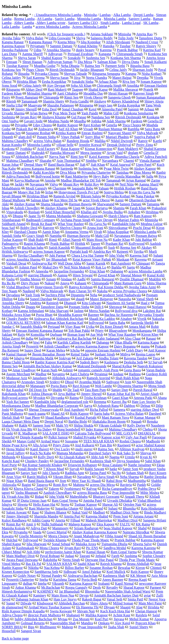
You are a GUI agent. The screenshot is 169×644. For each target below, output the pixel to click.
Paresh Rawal (143, 390)
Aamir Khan (51, 232)
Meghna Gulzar (152, 224)
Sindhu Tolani (109, 358)
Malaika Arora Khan (16, 315)
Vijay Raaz (73, 327)
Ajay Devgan (56, 86)
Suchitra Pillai (55, 295)
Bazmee (94, 315)
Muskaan (123, 259)
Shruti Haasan (32, 62)
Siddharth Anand (14, 224)
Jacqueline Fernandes (69, 461)
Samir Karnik (96, 263)
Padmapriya (10, 244)
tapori (6, 493)
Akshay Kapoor (145, 169)
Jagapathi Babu (83, 188)
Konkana (153, 117)
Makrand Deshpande (92, 366)
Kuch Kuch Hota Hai (115, 611)
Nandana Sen (101, 117)
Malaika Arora (86, 544)
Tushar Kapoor (12, 240)
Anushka (133, 86)
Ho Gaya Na (98, 224)
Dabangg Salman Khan (32, 599)
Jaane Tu (35, 216)
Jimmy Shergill (26, 109)
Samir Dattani (16, 153)
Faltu (49, 342)
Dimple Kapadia (32, 437)
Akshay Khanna (56, 208)
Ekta (5, 532)
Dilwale (26, 603)
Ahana (162, 398)
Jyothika (26, 149)
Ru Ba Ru (9, 283)
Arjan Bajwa (39, 113)
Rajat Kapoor (70, 149)
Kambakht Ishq (45, 402)
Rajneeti (122, 252)
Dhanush (70, 303)
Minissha (90, 15)
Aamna (62, 275)
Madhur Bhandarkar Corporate (57, 406)
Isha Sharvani (59, 311)
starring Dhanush (40, 275)
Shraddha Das (93, 93)
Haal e (145, 303)
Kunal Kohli (156, 275)
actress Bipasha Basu (92, 493)
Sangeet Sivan (31, 631)
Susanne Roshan (101, 568)
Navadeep (84, 477)
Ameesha (42, 271)
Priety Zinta (61, 445)
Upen (77, 208)
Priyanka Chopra (47, 74)
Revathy (112, 587)
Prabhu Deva (147, 489)
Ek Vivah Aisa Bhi (19, 429)
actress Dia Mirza (102, 485)
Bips (31, 627)
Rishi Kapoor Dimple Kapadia (23, 611)
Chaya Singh (105, 477)
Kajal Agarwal (120, 165)
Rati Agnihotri (121, 263)
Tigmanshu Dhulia (114, 544)
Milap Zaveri (11, 338)
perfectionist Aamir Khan (63, 552)
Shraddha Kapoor (70, 315)
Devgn (84, 595)
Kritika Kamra (66, 133)
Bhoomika (92, 591)
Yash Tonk (33, 295)
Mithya (125, 354)
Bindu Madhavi (155, 512)
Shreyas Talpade (75, 74)
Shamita (119, 208)
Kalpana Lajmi (12, 275)
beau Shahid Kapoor (118, 528)
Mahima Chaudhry (15, 141)
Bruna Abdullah (138, 564)
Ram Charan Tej (80, 291)
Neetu (65, 504)
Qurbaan (56, 335)
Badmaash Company (41, 220)
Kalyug (91, 489)
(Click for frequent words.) (66, 34)
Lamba (27, 27)
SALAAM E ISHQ (56, 433)
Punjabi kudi (79, 252)
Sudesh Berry (89, 362)
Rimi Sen (77, 157)
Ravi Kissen (158, 473)
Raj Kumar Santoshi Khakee (42, 465)
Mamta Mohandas (59, 216)
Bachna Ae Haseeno (119, 315)
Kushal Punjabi (86, 418)
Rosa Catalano (113, 465)
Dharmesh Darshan (143, 200)
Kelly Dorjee (136, 425)
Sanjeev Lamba (139, 19)
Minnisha (151, 220)
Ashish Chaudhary (57, 346)
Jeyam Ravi (73, 548)
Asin (128, 382)
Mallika (100, 141)
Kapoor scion (111, 437)
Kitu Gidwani (91, 303)
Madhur (41, 374)
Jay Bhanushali (56, 259)
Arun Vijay (14, 477)
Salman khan (40, 200)
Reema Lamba (24, 19)
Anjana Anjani (143, 516)
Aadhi (81, 279)
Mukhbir (155, 279)
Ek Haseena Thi (87, 607)
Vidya (54, 184)
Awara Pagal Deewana (22, 560)
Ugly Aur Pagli (136, 437)
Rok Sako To (126, 453)
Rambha (133, 129)
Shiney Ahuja (154, 101)
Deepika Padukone (15, 50)
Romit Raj (13, 524)
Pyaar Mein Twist (116, 169)
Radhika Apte (75, 473)
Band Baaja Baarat (41, 481)
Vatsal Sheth (145, 299)
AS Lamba (45, 19)
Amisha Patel (92, 501)
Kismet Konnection (16, 572)
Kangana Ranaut (40, 42)
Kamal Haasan (17, 354)
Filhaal (75, 520)
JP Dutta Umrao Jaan (32, 501)
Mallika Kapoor (97, 615)
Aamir (119, 200)
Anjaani (157, 259)
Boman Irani (76, 335)
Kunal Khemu (88, 46)
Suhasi (113, 508)
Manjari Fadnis (129, 220)
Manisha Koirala (14, 528)
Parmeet (156, 587)
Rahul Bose (114, 481)
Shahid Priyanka (85, 437)
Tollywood (30, 540)
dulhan (28, 584)
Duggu (31, 307)
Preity (6, 97)
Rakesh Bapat (92, 599)
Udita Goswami (60, 38)
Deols (97, 587)
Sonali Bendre (28, 469)
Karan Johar (10, 165)
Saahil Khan (86, 564)
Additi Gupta (41, 520)
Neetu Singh (71, 560)
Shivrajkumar (118, 228)
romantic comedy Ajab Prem (98, 370)
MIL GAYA (124, 433)
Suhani (158, 255)
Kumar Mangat (145, 418)
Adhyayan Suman (60, 62)
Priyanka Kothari (118, 196)
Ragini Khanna (34, 244)
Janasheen (40, 378)
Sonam (51, 279)
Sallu (150, 176)
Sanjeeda (67, 169)
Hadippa (135, 374)
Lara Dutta (9, 54)
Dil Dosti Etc (38, 390)
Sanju (131, 267)
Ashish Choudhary (15, 342)
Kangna (131, 74)
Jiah (83, 165)
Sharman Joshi (143, 70)
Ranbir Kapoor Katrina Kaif (55, 362)
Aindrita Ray (102, 252)
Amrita (60, 520)
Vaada (37, 532)
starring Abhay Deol (145, 410)
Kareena (106, 50)
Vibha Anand (114, 536)
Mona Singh (157, 386)
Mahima (79, 485)
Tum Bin (106, 445)
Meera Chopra (58, 536)
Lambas (105, 15)
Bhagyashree (118, 331)
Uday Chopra (42, 125)
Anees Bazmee (113, 580)
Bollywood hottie (48, 176)
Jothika (96, 121)
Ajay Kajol (122, 623)
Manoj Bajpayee (101, 299)
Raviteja (126, 485)
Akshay (147, 248)
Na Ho (116, 473)
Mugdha (80, 121)
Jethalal (101, 556)
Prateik (148, 89)
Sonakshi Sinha (82, 82)
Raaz (35, 512)
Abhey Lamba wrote (51, 23)
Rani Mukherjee (77, 176)
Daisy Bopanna (125, 346)
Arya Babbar (67, 394)
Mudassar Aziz (17, 378)
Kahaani (80, 283)
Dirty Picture (30, 283)
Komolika (38, 335)
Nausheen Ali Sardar (121, 303)
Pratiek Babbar (125, 540)
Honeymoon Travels (49, 287)
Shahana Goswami (90, 216)
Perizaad (54, 327)
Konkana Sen (11, 133)
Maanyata (35, 105)
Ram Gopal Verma (65, 501)
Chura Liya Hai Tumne (88, 255)
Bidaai (39, 497)
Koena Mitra (66, 42)
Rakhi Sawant (95, 469)
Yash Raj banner (17, 402)
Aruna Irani (95, 228)
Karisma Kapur (148, 342)
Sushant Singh (105, 354)
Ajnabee (126, 319)
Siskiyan (65, 358)
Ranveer (49, 228)
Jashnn (79, 311)
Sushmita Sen (96, 58)
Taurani (85, 556)
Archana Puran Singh (75, 220)
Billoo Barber (75, 568)
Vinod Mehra (11, 564)
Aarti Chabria (79, 374)
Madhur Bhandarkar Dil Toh (81, 180)
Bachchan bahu (33, 248)
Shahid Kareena (155, 149)
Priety (99, 331)
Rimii (53, 240)
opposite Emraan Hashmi (103, 350)
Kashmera (111, 362)
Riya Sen (129, 82)
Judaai (70, 556)
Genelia (112, 125)
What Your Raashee (122, 335)
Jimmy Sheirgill (17, 516)
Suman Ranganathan (151, 97)
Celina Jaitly (118, 70)
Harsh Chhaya (118, 216)
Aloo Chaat (133, 338)
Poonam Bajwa (146, 236)
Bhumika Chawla (127, 157)
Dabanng (117, 271)
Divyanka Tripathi (151, 315)
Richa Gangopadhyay (117, 489)
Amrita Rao (144, 34)
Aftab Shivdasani (118, 42)
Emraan (12, 62)
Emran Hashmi (92, 133)
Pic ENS (92, 548)
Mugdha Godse (45, 66)
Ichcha (75, 350)
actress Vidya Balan (47, 141)
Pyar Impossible (124, 493)
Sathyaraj (113, 382)
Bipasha (24, 74)
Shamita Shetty (54, 101)
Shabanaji (73, 615)
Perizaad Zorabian (80, 54)
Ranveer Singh (144, 93)
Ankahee (134, 212)
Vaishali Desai (16, 263)
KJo (5, 216)
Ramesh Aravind (98, 378)
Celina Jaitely (32, 86)
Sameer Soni (41, 425)
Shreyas (146, 453)
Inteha (42, 584)
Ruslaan (34, 212)
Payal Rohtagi (50, 556)
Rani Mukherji (128, 149)
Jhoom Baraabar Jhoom (49, 354)
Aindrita (35, 303)
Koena (19, 410)
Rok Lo (101, 267)
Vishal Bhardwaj (18, 287)
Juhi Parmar (58, 255)
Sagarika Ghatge (67, 508)
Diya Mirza (68, 172)
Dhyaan (109, 607)
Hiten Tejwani (83, 275)
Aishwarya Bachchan (83, 576)
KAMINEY (45, 591)
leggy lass (105, 105)
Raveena (141, 259)
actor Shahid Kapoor (151, 445)
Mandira (87, 623)
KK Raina (143, 524)
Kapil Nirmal (124, 584)
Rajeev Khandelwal (125, 101)
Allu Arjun (40, 445)
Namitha (56, 236)
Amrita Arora (156, 58)
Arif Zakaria (85, 358)
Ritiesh (109, 184)
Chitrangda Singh (109, 86)
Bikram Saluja (91, 196)
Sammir (133, 109)
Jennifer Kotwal (90, 145)
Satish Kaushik (59, 248)
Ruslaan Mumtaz (110, 129)
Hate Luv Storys (65, 599)
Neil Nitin (127, 184)
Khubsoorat (45, 603)
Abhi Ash (97, 457)
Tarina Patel (98, 473)
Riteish (11, 101)
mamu (145, 346)
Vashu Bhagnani (27, 493)
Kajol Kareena (99, 157)
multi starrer (84, 449)
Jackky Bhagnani (92, 70)
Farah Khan (138, 208)
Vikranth (58, 584)
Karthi (157, 141)
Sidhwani (70, 572)
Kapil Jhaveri (40, 449)
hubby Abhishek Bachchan (34, 619)
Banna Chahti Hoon (16, 362)
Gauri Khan (120, 398)
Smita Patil (135, 599)
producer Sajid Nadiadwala (122, 295)
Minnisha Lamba (89, 19)
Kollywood (137, 244)
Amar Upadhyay (24, 370)
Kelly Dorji (46, 457)
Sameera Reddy (102, 38)
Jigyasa (119, 619)
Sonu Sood (9, 86)
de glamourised (13, 607)
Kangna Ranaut (13, 42)
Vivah (98, 232)
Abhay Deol (34, 89)
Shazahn (46, 161)
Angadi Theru (134, 497)
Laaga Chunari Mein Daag (20, 421)
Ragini (27, 485)
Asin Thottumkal (69, 161)
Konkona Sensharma (139, 113)
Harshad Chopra (26, 232)
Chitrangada (100, 283)
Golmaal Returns (33, 623)
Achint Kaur (122, 615)
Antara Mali (137, 327)
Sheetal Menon (131, 275)
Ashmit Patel (28, 267)
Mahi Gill (102, 236)
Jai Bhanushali (69, 591)
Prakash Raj (25, 129)
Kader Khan (121, 240)
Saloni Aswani (16, 512)
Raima (74, 398)
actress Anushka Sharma (23, 259)
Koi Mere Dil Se (66, 200)
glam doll (25, 137)
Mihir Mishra (150, 493)
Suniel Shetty (139, 627)
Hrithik (80, 244)
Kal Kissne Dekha (111, 287)
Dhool (70, 382)
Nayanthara (110, 161)
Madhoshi (153, 441)
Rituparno (13, 89)
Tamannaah (29, 101)
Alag (139, 607)
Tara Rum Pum (95, 390)
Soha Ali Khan (81, 86)
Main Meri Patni (150, 603)
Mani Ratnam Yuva (115, 418)
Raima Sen (92, 66)
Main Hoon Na (97, 240)
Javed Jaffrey (16, 453)
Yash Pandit (90, 113)
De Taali (73, 390)
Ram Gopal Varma (124, 552)
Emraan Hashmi (156, 86)
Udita (37, 50)
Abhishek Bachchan (29, 157)
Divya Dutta (130, 62)
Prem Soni (121, 516)
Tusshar (125, 46)
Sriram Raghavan (86, 528)
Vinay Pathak (70, 137)
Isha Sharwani (36, 544)
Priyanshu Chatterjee (96, 172)
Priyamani (37, 46)
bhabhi (57, 390)
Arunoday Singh (33, 382)
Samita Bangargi (103, 279)
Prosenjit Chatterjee (20, 580)
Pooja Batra (59, 386)
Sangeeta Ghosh (119, 97)
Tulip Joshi (126, 38)
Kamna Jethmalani (31, 311)
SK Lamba (151, 23)
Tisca (156, 358)
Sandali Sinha (11, 236)
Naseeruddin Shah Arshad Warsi (128, 591)
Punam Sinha (46, 137)
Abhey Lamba (24, 23)
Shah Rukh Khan (127, 378)
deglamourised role (75, 402)
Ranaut (151, 338)
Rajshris (141, 615)
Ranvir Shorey (146, 46)
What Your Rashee (71, 224)
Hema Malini (16, 449)
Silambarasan (11, 220)
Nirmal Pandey (52, 576)
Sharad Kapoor (134, 587)
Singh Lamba (110, 23)
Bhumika (129, 508)
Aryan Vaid (115, 153)
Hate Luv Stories (144, 402)
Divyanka (57, 398)
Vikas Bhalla (123, 342)
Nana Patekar (145, 196)
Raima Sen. (106, 449)
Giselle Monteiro (31, 536)
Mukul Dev (50, 267)
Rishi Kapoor (79, 414)
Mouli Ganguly (36, 188)
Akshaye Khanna (54, 117)
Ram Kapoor (143, 216)
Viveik (142, 319)
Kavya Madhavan (27, 180)
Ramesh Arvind (64, 196)
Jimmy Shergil (91, 394)
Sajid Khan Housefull (60, 212)
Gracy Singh (35, 236)
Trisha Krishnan (95, 398)
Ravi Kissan (81, 386)
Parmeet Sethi (115, 66)
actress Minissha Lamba (53, 27)
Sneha (44, 580)
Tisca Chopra (132, 125)
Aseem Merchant (18, 374)
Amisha (50, 180)
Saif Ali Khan (68, 129)
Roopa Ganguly (76, 587)
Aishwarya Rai (42, 263)
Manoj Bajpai (122, 78)
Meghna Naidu (58, 121)
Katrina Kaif (152, 50)
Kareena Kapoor (13, 46)
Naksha (102, 291)
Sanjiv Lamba (65, 19)
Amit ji (31, 524)
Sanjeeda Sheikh (142, 323)
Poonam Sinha (79, 307)
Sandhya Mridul (115, 548)
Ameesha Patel (112, 109)
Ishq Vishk (57, 497)
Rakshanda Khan (14, 394)
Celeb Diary (134, 350)
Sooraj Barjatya (97, 208)
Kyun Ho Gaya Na (142, 192)
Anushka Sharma (59, 50)
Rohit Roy (92, 184)
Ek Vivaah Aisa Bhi (16, 497)
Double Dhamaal (132, 279)
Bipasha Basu (140, 66)
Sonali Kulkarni (156, 62)
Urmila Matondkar (128, 176)
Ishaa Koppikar (118, 232)
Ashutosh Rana (108, 406)
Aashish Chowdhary (58, 493)
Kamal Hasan (96, 552)
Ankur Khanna (25, 587)
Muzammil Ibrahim (89, 248)
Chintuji (156, 568)
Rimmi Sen (10, 366)
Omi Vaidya (10, 121)
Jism (63, 481)
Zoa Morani (81, 619)
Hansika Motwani (62, 153)
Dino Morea (142, 172)
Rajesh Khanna (111, 564)
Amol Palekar (92, 572)
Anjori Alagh (149, 394)
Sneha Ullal (14, 105)
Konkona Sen (11, 70)
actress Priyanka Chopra (130, 291)
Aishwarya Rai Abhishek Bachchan (59, 319)
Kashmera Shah (114, 576)
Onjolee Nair (132, 504)
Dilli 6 (99, 307)
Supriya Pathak (145, 137)
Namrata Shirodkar (136, 532)
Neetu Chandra (96, 78)
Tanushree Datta (52, 307)
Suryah (74, 469)
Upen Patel (144, 165)
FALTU (125, 524)
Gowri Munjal (57, 532)
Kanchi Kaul (11, 461)
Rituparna (86, 105)
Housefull (9, 631)
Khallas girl (89, 212)
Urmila (130, 457)
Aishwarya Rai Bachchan (74, 338)
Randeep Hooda (78, 141)
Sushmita (8, 117)
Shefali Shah (11, 418)
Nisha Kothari (151, 74)
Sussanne (72, 441)
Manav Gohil (26, 441)
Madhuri (99, 512)
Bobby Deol (29, 228)
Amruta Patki (143, 398)
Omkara (104, 623)
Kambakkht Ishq (124, 224)
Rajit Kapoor (140, 572)
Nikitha (33, 568)
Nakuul (50, 283)
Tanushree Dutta (150, 38)
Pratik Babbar (60, 244)
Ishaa (6, 208)
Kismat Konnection (99, 149)
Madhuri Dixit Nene (125, 512)
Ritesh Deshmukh (62, 70)
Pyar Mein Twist (64, 113)
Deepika (143, 78)
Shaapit (125, 607)
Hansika (108, 46)
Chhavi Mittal (12, 552)
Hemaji (157, 528)
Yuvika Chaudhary (31, 255)
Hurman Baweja (78, 236)
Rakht (23, 425)
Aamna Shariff (32, 54)
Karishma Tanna (65, 580)
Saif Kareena (36, 78)
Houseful (8, 437)
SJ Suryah (155, 362)
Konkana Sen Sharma (126, 58)
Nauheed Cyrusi (147, 42)
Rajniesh (52, 303)
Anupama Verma (77, 232)
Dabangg (103, 342)
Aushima (131, 556)
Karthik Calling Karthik (74, 342)
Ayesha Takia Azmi (142, 287)
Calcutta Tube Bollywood (93, 433)
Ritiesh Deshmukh (15, 172)
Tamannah (113, 180)
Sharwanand (106, 204)
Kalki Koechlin (44, 172)
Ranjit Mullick (37, 477)
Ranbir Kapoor (68, 125)
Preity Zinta (145, 145)
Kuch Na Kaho (41, 453)
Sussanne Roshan (38, 133)
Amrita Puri (72, 516)
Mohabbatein (11, 188)
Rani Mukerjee (39, 508)
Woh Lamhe (103, 386)
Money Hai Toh (29, 192)
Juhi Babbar (144, 240)
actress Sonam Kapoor (49, 252)
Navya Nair (57, 157)
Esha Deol (49, 109)
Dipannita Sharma (130, 386)
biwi (37, 342)
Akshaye (100, 101)
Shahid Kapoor (52, 58)
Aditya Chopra (12, 615)
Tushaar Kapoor (85, 504)
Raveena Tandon (136, 358)
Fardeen (137, 121)
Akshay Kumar (25, 204)
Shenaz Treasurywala (44, 410)
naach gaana (37, 414)
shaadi (80, 299)
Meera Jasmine (91, 153)
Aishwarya (46, 129)
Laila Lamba (11, 27)
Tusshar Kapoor (17, 66)
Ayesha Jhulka (112, 212)
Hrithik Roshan (125, 188)
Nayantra (58, 374)
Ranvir (143, 141)
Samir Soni (130, 469)
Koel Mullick (116, 572)
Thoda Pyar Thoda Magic (137, 560)
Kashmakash (25, 548)
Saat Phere (32, 418)
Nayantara (37, 184)
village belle (65, 145)
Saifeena (45, 338)
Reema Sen (128, 248)
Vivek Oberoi (93, 97)
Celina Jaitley (11, 78)
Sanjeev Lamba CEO (83, 23)
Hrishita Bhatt (27, 82)
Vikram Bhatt (62, 477)
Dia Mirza (85, 62)
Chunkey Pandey (37, 461)
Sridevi (55, 382)
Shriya (81, 38)
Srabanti (104, 584)
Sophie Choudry (154, 556)
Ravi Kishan (92, 125)
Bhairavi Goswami (106, 497)
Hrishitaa (152, 212)
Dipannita (78, 295)
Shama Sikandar (52, 204)
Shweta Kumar (152, 552)
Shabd (142, 528)
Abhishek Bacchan (72, 603)
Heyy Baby (101, 176)
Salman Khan (107, 62)
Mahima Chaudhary (20, 161)
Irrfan (49, 192)
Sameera (119, 410)
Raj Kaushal (15, 390)
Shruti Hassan (118, 93)
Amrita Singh (11, 346)
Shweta (23, 504)
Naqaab (136, 421)
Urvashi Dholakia (120, 501)
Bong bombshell (69, 429)
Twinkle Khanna (55, 540)
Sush (111, 248)
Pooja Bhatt (44, 315)
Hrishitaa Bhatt (37, 196)
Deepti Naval (54, 421)
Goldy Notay (27, 576)
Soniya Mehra (114, 192)
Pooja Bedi (89, 580)
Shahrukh (38, 153)
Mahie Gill (111, 113)
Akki (5, 204)
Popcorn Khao (145, 623)
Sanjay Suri (29, 473)
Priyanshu (20, 532)
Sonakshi (74, 58)
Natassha (125, 299)
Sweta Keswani (61, 611)
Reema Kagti (138, 580)
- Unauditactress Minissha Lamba (58, 15)
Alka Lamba (122, 15)
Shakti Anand (93, 508)
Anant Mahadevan (86, 536)
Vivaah (88, 129)
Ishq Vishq (117, 255)
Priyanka (21, 125)
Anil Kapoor (157, 350)
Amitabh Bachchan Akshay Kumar (48, 366)
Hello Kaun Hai (44, 504)
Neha (94, 295)
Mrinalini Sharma (39, 93)
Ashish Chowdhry (27, 208)
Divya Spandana (128, 461)
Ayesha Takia (11, 38)
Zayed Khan (107, 275)
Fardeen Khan (12, 93)
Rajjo (21, 335)
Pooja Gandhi (79, 101)
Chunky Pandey (17, 319)
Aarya (88, 406)
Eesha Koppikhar (54, 82)
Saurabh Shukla (31, 327)
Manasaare (38, 386)
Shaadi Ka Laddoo (102, 319)
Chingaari (143, 263)
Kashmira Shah (100, 461)
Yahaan (104, 188)
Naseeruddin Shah (63, 623)
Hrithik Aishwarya (15, 252)
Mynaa (62, 619)
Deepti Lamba (143, 15)
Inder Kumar (95, 429)
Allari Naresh (72, 240)
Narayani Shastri (120, 133)
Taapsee (77, 89)
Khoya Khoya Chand (28, 489)
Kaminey (40, 595)
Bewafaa (124, 568)
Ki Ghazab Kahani (73, 457)
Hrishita (154, 607)
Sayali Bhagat (12, 196)
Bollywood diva (126, 311)
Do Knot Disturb (112, 327)
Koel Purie (9, 465)
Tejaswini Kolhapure (82, 465)
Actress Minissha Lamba (89, 27)
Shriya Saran (27, 58)
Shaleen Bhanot (55, 512)
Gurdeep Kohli (156, 374)
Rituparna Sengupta (106, 74)
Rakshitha (50, 560)
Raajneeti (124, 445)
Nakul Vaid (80, 512)
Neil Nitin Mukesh (77, 267)
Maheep (67, 627)
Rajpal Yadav (80, 354)
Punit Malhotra (12, 414)
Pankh (141, 485)
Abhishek (159, 291)
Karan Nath (49, 370)
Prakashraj (159, 208)
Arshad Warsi (50, 441)
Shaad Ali (58, 414)
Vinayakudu (15, 212)
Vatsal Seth (115, 599)
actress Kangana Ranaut (38, 169)
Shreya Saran (59, 78)
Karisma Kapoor (81, 584)
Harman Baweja (80, 204)
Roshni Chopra (130, 441)
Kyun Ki (146, 457)
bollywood (96, 323)
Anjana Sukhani (102, 34)
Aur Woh (96, 335)
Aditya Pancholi (156, 157)
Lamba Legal (131, 23)
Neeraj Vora (157, 599)
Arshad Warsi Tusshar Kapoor (50, 607)
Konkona (8, 149)
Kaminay (64, 299)
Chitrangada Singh (130, 54)
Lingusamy (10, 584)
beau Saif (8, 228)
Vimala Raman (150, 161)
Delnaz (145, 406)
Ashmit (68, 370)
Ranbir (161, 172)
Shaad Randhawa (57, 418)
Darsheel (155, 414)
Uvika (90, 327)
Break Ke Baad (42, 224)
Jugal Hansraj (137, 307)
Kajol (93, 109)
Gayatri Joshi (33, 121)
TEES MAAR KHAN (99, 441)
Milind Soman (123, 603)
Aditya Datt (39, 528)
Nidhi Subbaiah (52, 524)
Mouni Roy (71, 184)
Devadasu (13, 295)
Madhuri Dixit (128, 520)
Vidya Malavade (52, 291)
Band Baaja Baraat (61, 165)
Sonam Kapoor (151, 82)
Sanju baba (102, 414)
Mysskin (39, 398)
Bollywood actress (15, 398)
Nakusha (158, 319)
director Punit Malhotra (44, 615)
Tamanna (153, 204)
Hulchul (12, 540)
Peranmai (101, 374)
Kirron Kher (150, 335)
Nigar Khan (14, 481)
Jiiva (77, 78)
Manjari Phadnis (117, 137)
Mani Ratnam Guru (128, 283)
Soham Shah (135, 473)
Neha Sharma (130, 477)
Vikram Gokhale (110, 425)
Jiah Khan (98, 165)
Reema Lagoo (145, 354)
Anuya (65, 283)
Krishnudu (157, 449)
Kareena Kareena (144, 548)
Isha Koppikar (91, 42)
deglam (133, 153)
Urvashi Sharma (13, 113)
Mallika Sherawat (126, 89)
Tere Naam (9, 291)
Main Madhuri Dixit (20, 556)
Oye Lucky (62, 449)
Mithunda (9, 457)
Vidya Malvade (147, 133)
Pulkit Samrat (58, 437)
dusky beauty (85, 50)
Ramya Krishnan (81, 287)
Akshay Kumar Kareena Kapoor (95, 532)
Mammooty (60, 528)
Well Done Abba (69, 263)
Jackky (20, 184)
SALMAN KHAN (59, 564)
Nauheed (29, 291)
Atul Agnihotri (74, 410)
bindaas (67, 279)
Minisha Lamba (115, 19)
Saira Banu (152, 129)
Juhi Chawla (51, 473)
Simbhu (91, 161)
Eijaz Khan (97, 271)
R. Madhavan (28, 433)
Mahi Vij (62, 425)
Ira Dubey (45, 429)
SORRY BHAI (12, 627)
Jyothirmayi (73, 489)
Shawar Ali (110, 504)
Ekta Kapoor (106, 524)
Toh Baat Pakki (79, 331)
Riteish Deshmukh (128, 117)
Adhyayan (55, 54)
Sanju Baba (117, 323)
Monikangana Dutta (16, 406)
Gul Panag (79, 117)
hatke (113, 469)
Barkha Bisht (78, 421)
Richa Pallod (99, 410)
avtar (147, 595)
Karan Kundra (12, 145)
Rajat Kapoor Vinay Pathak (92, 259)
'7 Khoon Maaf (53, 469)
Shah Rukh (36, 240)
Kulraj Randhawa (14, 520)
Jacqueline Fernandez (69, 271)
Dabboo (130, 406)
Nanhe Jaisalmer (140, 465)
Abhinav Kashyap (132, 449)
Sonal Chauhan (73, 109)
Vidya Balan (34, 38)
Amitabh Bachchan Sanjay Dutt (116, 595)
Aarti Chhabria (68, 93)
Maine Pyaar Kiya (15, 445)
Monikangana (142, 331)
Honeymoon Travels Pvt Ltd (79, 192)
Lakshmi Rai (152, 311)
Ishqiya (19, 358)
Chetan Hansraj (146, 611)
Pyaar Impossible (91, 627)
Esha (21, 299)
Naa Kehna (52, 568)
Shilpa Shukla (84, 425)
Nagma (114, 457)
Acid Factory (46, 149)
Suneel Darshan (41, 299)
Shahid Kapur (98, 89)
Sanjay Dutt (119, 390)
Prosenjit (32, 346)
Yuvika (139, 252)
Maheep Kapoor (80, 524)
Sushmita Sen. (88, 169)
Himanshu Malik (42, 358)
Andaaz (118, 374)
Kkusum (27, 457)
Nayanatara (122, 236)
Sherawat (116, 307)
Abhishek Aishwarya (67, 378)
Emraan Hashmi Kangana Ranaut (40, 331)
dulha (29, 338)
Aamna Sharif (149, 184)
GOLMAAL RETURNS (23, 323)
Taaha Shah (116, 627)
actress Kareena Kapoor (92, 346)
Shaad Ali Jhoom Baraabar (147, 536)
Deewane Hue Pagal (99, 560)
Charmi (129, 161)
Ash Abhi (33, 552)
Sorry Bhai (93, 137)
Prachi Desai (142, 228)
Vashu (10, 279)
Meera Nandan (99, 311)
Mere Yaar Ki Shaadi (86, 481)
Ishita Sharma (156, 283)
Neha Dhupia (70, 66)
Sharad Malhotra (14, 200)
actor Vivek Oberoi (96, 200)
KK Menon (138, 576)
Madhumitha (137, 481)
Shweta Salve (142, 544)
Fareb (115, 556)
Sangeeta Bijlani (155, 520)
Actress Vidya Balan (129, 414)
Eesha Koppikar (129, 105)
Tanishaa (122, 172)
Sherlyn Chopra (71, 228)
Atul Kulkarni (85, 445)
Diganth (7, 137)
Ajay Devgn (104, 220)
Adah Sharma (116, 121)
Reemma (100, 402)
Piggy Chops (35, 70)
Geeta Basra (132, 370)
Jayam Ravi (28, 117)
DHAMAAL (147, 433)
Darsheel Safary (100, 453)
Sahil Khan (153, 461)
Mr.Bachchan (51, 587)
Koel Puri (102, 619)
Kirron (140, 568)
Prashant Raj (114, 244)
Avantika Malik (90, 382)
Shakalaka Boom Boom (109, 421)
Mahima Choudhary (123, 429)
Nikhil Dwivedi (122, 141)
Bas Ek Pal (33, 564)
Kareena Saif (139, 255)
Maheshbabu (79, 497)
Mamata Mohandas (70, 453)
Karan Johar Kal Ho (121, 394)
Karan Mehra (56, 350)
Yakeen (54, 489)
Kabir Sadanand (108, 338)
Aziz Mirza (159, 576)
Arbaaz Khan (108, 82)
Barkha (116, 267)
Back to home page (15, 638)
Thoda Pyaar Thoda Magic (91, 540)
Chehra (148, 429)
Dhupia (18, 216)
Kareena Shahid (97, 516)
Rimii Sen (71, 97)
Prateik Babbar (127, 50)
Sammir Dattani (61, 46)
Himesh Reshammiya (17, 591)
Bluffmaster (48, 627)
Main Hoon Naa (63, 595)
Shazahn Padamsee (61, 105)
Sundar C (8, 327)
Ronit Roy (60, 485)
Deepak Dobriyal (119, 145)
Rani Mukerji (57, 89)
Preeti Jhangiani (27, 97)
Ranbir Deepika (155, 477)
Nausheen (158, 425)
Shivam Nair (86, 611)
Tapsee (95, 244)
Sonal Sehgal (61, 544)
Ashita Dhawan (42, 394)
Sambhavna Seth (46, 572)
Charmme (60, 188)
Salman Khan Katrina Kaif (65, 323)
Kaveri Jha (119, 402)
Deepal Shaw (34, 165)
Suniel (11, 603)
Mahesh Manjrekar (99, 520)
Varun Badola (156, 370)
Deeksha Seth (134, 362)
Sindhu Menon (30, 279)
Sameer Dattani (130, 204)
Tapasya (42, 485)
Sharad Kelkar (122, 366)
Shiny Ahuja (99, 603)
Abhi (5, 358)
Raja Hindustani (152, 508)
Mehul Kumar (139, 619)
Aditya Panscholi (18, 176)
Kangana (105, 54)
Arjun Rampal (136, 180)
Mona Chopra (49, 548)
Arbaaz (149, 109)
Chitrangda (51, 97)
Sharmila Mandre (46, 516)
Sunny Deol (33, 350)
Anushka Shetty (13, 303)
